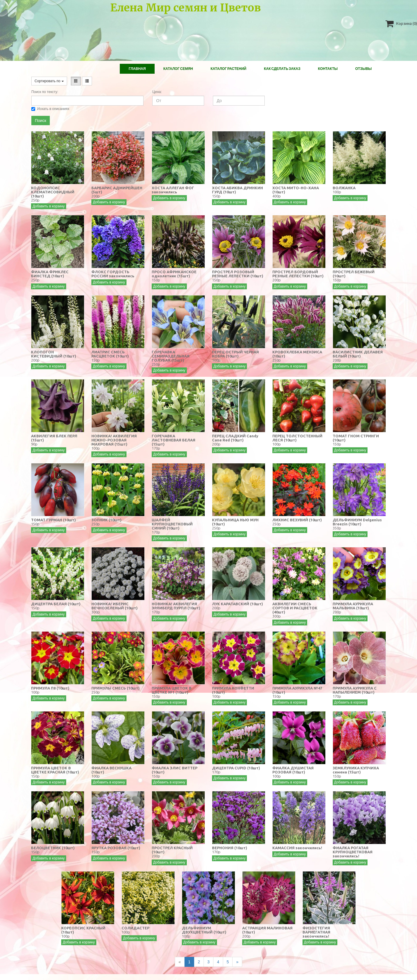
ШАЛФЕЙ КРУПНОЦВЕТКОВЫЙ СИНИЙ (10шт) (172, 524)
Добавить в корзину (49, 206)
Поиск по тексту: (45, 92)
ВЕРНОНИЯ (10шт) (230, 848)
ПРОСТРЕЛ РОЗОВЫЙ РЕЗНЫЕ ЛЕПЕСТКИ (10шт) (238, 274)
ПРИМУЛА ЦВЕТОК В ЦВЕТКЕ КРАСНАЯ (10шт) (55, 770)
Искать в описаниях (50, 109)
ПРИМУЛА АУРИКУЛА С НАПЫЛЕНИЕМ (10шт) (355, 690)
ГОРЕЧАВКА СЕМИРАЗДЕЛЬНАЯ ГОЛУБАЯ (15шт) (171, 356)
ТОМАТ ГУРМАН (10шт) (53, 520)
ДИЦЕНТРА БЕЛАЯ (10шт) (56, 604)
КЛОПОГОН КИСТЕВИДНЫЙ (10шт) (54, 354)
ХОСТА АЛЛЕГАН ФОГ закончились (173, 190)
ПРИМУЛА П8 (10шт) (50, 688)
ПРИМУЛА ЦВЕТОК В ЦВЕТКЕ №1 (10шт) (172, 690)
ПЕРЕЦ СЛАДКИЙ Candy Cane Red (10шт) (235, 438)
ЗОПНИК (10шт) (106, 520)
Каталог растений (228, 69)
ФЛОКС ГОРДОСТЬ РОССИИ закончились (113, 274)
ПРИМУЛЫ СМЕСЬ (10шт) (116, 688)
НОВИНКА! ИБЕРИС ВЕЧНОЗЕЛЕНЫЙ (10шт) (114, 606)
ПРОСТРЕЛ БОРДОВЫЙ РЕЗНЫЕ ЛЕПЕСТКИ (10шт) (298, 274)
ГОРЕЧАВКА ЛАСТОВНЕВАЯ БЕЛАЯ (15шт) (174, 440)
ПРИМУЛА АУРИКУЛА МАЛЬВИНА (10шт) (353, 606)
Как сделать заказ (282, 69)
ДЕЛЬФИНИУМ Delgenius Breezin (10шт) (357, 522)
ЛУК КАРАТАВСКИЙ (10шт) (237, 604)
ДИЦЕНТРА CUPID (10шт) (236, 768)
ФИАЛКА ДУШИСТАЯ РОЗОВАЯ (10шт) (293, 770)
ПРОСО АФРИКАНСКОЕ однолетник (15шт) (174, 274)
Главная (137, 69)
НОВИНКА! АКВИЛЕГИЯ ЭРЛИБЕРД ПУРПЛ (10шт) (176, 606)
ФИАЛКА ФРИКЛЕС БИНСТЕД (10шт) (50, 274)
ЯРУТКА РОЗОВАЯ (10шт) (116, 848)
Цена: (157, 92)
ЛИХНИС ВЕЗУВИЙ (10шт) (297, 520)
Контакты (328, 69)
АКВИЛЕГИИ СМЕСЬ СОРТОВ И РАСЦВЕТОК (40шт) (295, 608)
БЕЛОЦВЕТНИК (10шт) (53, 848)
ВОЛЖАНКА (344, 188)
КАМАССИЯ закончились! (297, 848)
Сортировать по (49, 81)
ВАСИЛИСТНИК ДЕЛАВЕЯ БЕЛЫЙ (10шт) (358, 354)
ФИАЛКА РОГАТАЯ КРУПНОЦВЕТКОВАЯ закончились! (353, 852)
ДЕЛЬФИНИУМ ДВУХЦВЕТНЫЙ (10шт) (204, 930)
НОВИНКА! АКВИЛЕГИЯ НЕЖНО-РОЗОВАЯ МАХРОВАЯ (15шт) (114, 440)
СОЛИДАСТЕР (135, 928)
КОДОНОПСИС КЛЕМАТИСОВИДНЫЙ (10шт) (53, 192)
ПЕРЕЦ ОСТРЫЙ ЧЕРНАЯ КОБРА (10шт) (235, 354)
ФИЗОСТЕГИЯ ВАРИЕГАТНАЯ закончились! (316, 932)
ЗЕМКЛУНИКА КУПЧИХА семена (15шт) (356, 770)
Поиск (41, 121)
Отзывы (363, 69)
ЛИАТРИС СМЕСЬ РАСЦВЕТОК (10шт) (110, 354)
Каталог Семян (178, 69)
